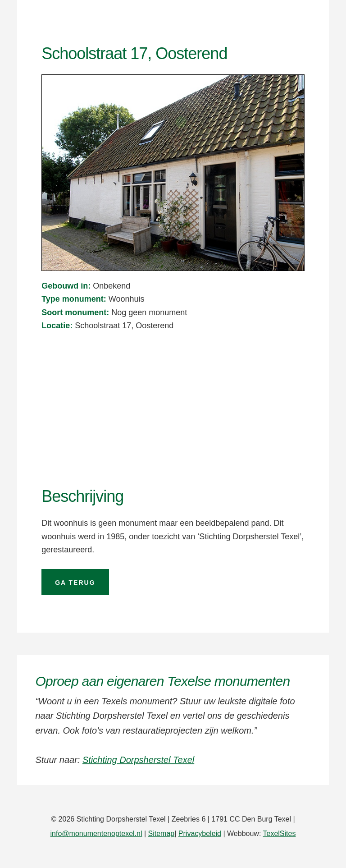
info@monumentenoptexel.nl (96, 834)
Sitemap (162, 834)
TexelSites (280, 834)
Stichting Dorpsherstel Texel (138, 760)
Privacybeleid (200, 834)
